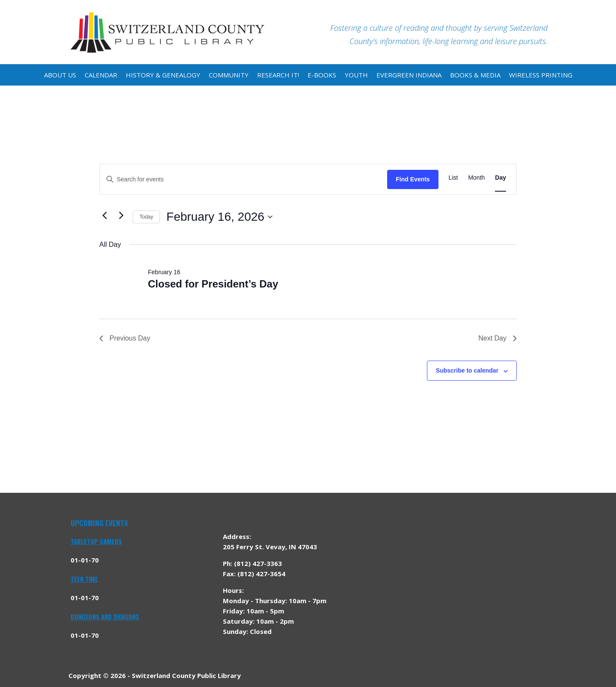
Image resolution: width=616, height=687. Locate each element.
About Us (60, 75)
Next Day (498, 338)
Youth (356, 75)
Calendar (101, 75)
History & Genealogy (163, 75)
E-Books (322, 75)
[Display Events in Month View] (476, 178)
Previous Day (125, 338)
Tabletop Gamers (96, 541)
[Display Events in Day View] (500, 178)
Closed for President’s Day (213, 284)
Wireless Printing (541, 75)
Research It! (278, 75)
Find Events (413, 179)
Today (146, 217)
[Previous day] (104, 215)
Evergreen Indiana (409, 75)
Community (229, 75)
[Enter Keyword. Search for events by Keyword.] (243, 179)
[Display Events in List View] (453, 178)
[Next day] (121, 215)
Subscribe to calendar (467, 370)
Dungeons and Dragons (105, 616)
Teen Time (84, 579)
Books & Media (475, 75)
